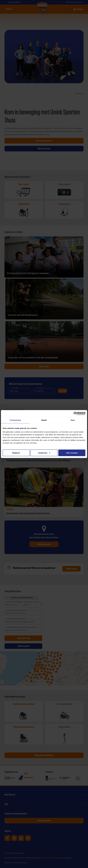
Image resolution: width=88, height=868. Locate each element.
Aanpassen (44, 453)
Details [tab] (44, 420)
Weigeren (16, 453)
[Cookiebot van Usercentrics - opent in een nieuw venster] (75, 414)
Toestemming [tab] (15, 420)
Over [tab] (73, 420)
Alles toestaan (72, 453)
